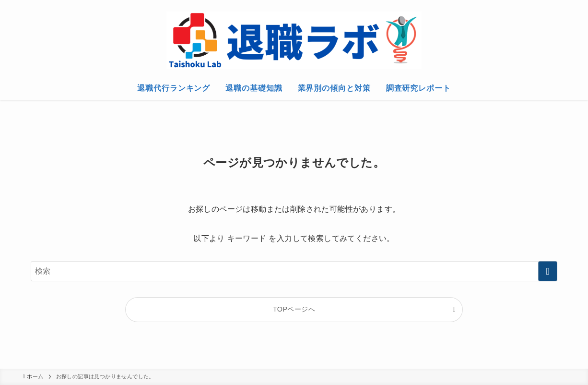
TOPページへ (294, 309)
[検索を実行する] (548, 271)
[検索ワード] (294, 271)
